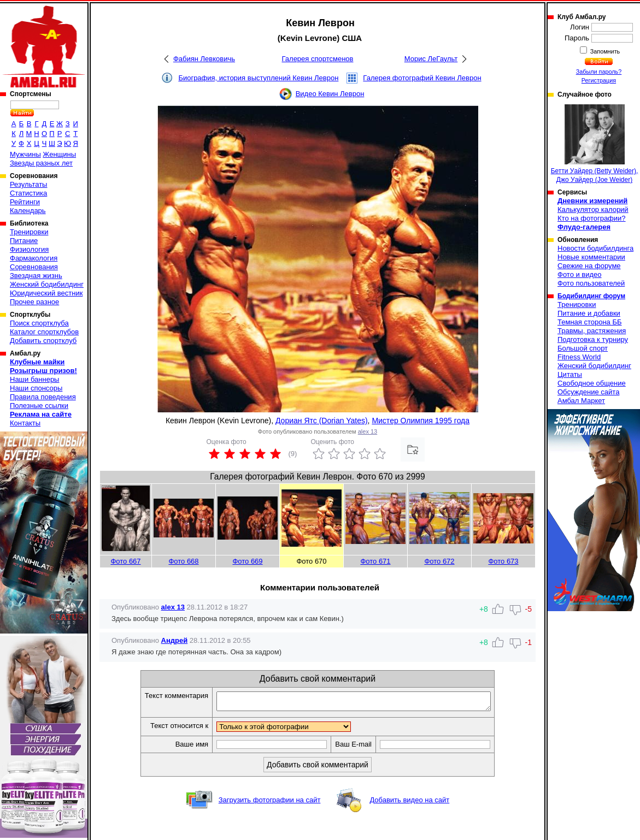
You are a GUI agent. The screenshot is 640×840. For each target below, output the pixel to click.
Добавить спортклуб (43, 341)
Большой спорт (583, 348)
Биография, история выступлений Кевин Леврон (258, 78)
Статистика (28, 193)
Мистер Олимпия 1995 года (421, 421)
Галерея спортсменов (318, 59)
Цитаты (570, 374)
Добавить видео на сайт (409, 803)
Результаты (28, 184)
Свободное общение (592, 383)
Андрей (175, 640)
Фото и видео (580, 274)
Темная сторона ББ (590, 322)
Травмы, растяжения (592, 331)
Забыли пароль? (599, 72)
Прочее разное (34, 302)
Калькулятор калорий (593, 209)
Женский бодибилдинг (47, 284)
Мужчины (25, 154)
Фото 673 (503, 561)
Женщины (59, 154)
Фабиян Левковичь (204, 59)
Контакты (25, 423)
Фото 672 (439, 561)
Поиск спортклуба (39, 323)
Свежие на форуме (589, 266)
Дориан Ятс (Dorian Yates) (322, 421)
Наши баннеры (34, 379)
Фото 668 (183, 561)
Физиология (29, 249)
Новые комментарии (591, 257)
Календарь (28, 211)
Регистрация (599, 80)
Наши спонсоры (36, 388)
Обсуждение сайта (588, 392)
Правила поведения (43, 397)
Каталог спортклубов (44, 332)
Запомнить (604, 51)
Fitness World (579, 357)
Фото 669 (247, 561)
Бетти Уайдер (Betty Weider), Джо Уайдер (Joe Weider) (595, 144)
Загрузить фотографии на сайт (270, 803)
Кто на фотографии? (592, 218)
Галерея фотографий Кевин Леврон (422, 78)
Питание (24, 241)
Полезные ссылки (39, 406)
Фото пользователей (591, 283)
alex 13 (368, 431)
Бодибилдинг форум (591, 296)
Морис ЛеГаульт (431, 59)
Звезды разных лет (41, 163)
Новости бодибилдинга (595, 248)
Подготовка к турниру (593, 339)
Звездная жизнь (36, 276)
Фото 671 (375, 561)
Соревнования (34, 267)
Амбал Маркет (581, 401)
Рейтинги (25, 202)
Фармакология (34, 258)
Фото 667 (125, 561)
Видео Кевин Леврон (330, 94)
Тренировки (29, 232)
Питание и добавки (589, 313)
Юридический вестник (46, 293)
